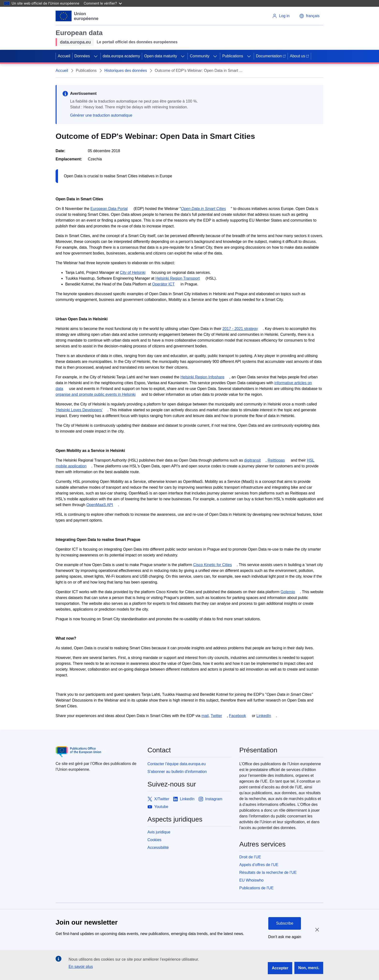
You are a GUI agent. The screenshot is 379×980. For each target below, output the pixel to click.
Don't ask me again (285, 937)
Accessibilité (158, 848)
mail (205, 716)
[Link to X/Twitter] (158, 799)
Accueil (64, 56)
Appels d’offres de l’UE (259, 865)
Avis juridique (159, 832)
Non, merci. (309, 968)
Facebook (238, 716)
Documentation (271, 56)
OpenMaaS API (100, 505)
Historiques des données (126, 71)
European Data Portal (109, 209)
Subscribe (285, 923)
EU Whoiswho (251, 880)
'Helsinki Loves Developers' (79, 410)
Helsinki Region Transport (178, 278)
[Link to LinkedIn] (184, 799)
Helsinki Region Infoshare (202, 377)
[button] (309, 16)
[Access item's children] (96, 56)
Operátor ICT (163, 284)
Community (200, 56)
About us (299, 56)
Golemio (288, 592)
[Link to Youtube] (158, 807)
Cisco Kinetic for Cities (212, 565)
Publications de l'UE (256, 888)
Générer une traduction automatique (101, 115)
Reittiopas (276, 460)
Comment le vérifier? (103, 3)
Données (82, 56)
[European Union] (77, 16)
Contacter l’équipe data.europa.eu (177, 764)
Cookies (154, 840)
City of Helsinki (133, 273)
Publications (233, 56)
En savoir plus (81, 967)
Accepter (280, 968)
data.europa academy (121, 56)
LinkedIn (264, 716)
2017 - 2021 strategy (240, 329)
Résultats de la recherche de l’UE (268, 872)
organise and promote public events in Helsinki (96, 394)
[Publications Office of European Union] (98, 752)
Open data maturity (160, 56)
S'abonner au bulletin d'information (177, 772)
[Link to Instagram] (210, 799)
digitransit (252, 460)
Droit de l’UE (250, 857)
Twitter (216, 716)
